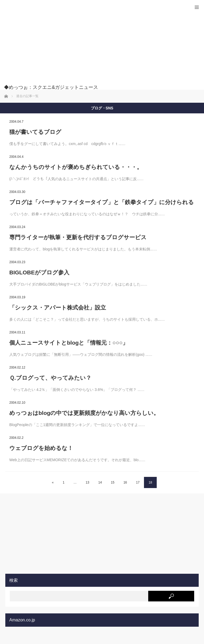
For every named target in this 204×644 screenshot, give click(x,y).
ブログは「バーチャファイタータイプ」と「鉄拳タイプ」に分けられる (102, 202)
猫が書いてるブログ (35, 132)
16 (125, 482)
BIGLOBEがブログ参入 (39, 272)
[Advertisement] (94, 45)
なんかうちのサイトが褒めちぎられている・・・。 (76, 167)
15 (112, 482)
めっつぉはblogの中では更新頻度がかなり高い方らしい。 (84, 413)
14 (100, 482)
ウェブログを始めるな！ (41, 448)
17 (138, 482)
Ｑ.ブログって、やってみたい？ (50, 378)
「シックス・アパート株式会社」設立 (58, 307)
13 (88, 482)
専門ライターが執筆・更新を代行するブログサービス (78, 237)
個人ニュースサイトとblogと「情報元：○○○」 (69, 343)
